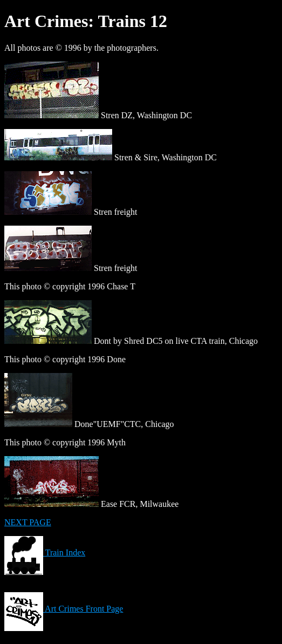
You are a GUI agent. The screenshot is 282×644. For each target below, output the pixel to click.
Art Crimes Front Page (64, 609)
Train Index (45, 553)
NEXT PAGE (28, 522)
